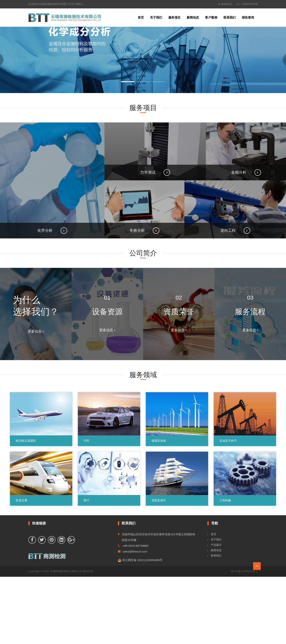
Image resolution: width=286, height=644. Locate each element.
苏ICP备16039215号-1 (244, 639)
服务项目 (174, 17)
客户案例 (211, 17)
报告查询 (248, 17)
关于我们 (156, 17)
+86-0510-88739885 (136, 613)
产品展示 (216, 612)
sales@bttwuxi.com (135, 619)
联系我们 (230, 17)
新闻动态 (193, 17)
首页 (141, 17)
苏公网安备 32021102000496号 (140, 628)
